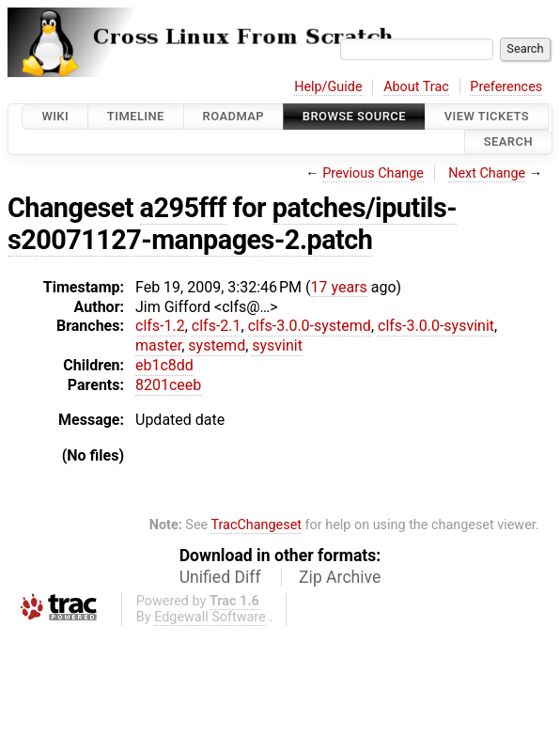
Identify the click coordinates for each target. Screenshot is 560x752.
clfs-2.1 (217, 326)
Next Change (487, 173)
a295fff (183, 208)
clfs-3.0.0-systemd (310, 326)
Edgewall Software (210, 617)
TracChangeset (256, 525)
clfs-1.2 (160, 326)
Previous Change (373, 173)
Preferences (506, 87)
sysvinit (277, 345)
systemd (217, 345)
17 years (339, 287)
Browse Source (354, 116)
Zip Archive (340, 577)
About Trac (416, 87)
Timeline (136, 116)
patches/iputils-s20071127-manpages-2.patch (232, 224)
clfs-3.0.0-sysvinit (436, 326)
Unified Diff (220, 577)
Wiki (55, 116)
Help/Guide (328, 87)
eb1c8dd (164, 365)
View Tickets (487, 116)
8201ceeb (168, 385)
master (158, 345)
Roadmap (234, 116)
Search (508, 142)
